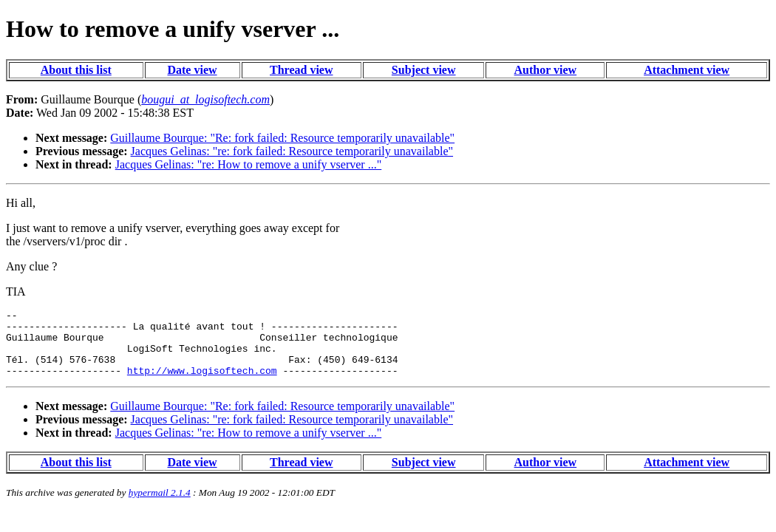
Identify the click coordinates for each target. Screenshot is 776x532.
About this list (76, 70)
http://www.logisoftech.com (202, 383)
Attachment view (687, 70)
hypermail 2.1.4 (160, 506)
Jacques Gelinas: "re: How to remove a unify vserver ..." (249, 164)
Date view (192, 70)
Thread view (301, 70)
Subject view (424, 70)
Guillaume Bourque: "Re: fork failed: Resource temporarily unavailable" (282, 138)
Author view (546, 70)
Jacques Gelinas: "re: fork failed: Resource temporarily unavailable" (292, 151)
